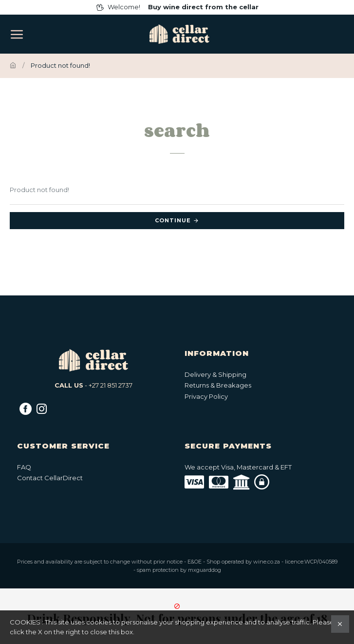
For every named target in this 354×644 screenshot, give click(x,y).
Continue (173, 220)
